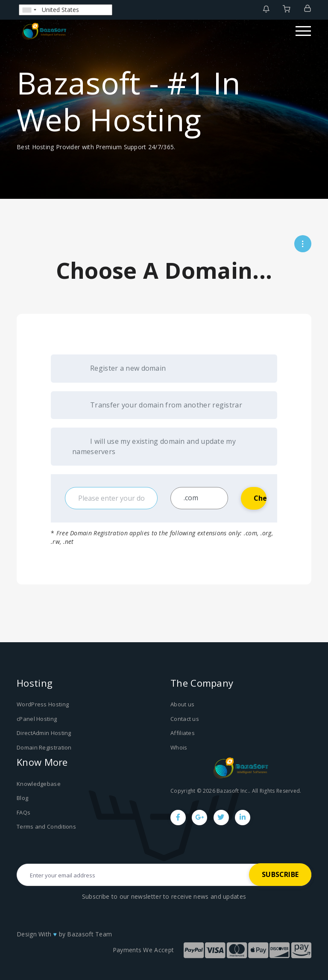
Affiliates (183, 733)
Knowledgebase (39, 784)
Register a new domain (119, 369)
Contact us (185, 719)
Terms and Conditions (46, 827)
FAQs (23, 812)
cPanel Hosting (37, 719)
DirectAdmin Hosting (44, 733)
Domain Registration (44, 747)
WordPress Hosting (43, 704)
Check (260, 498)
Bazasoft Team (89, 934)
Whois (179, 747)
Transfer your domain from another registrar (157, 405)
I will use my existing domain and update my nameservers (154, 446)
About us (182, 704)
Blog (22, 798)
